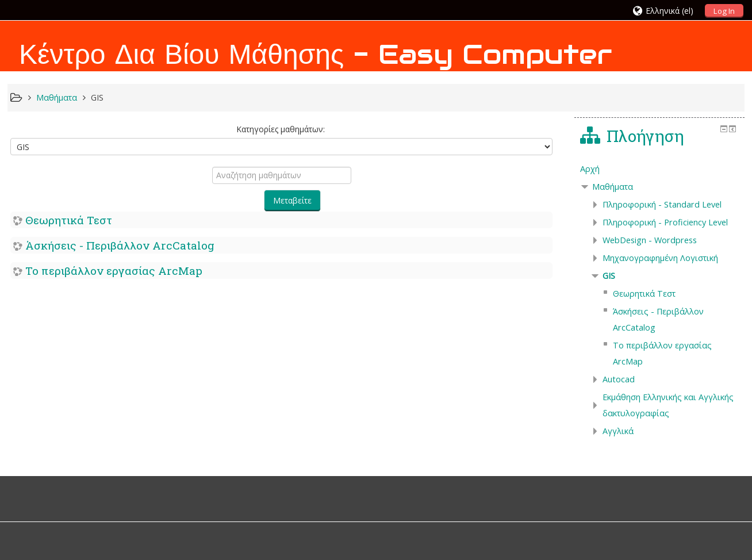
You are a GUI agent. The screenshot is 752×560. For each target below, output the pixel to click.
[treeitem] (659, 169)
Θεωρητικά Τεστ (69, 220)
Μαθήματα (613, 187)
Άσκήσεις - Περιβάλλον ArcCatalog (120, 245)
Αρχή (590, 169)
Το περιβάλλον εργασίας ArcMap (114, 271)
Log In (724, 11)
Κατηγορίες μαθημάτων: (281, 129)
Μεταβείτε (292, 200)
